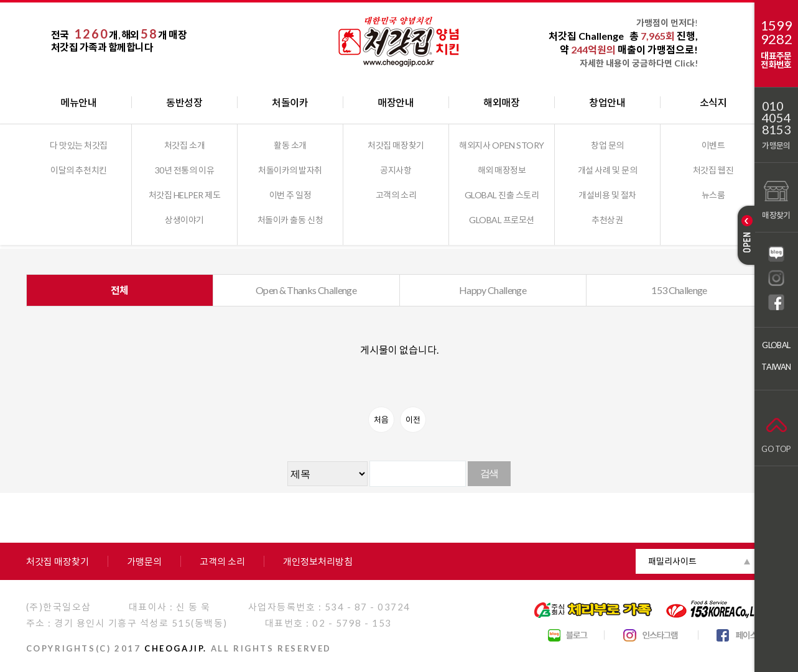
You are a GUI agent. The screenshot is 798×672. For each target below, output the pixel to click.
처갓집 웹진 (713, 170)
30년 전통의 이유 (184, 170)
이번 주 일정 (290, 195)
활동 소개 (290, 145)
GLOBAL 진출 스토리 (502, 195)
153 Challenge (679, 290)
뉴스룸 (713, 195)
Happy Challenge (493, 290)
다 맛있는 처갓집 (79, 145)
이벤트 (713, 145)
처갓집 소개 (184, 145)
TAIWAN (776, 367)
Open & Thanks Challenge (306, 290)
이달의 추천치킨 (78, 170)
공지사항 (396, 170)
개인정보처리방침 (318, 561)
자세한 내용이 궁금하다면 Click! (639, 63)
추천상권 (607, 220)
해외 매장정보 (502, 170)
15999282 (776, 32)
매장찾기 (776, 199)
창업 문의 (607, 145)
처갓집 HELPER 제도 (185, 195)
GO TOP (776, 432)
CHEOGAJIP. (176, 648)
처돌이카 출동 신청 (290, 220)
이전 (413, 420)
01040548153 (776, 118)
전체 (120, 290)
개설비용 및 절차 (607, 195)
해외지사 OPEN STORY (502, 145)
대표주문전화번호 (776, 60)
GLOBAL (776, 345)
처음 (381, 420)
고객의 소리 (396, 195)
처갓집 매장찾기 (396, 145)
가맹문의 (776, 145)
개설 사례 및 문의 (607, 170)
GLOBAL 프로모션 (502, 220)
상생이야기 (184, 220)
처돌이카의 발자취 (290, 170)
